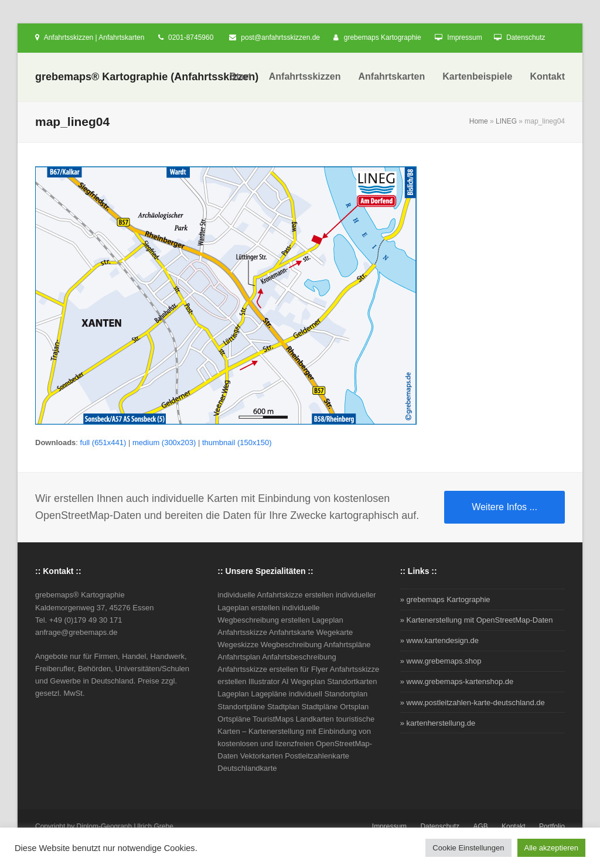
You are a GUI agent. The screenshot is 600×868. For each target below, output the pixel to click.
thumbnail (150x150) (237, 442)
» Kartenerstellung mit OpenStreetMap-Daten (477, 620)
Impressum (464, 37)
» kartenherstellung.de (438, 723)
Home (479, 121)
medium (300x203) (164, 442)
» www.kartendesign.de (439, 640)
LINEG (506, 121)
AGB (480, 826)
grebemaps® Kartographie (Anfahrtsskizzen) (147, 77)
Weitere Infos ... (504, 507)
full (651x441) (103, 442)
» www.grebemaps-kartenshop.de (457, 681)
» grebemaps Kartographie (445, 599)
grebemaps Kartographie (383, 37)
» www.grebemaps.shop (441, 661)
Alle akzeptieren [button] (552, 848)
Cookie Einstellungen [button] (468, 848)
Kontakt (514, 826)
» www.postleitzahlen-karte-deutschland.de (473, 703)
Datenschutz (526, 37)
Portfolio (552, 826)
